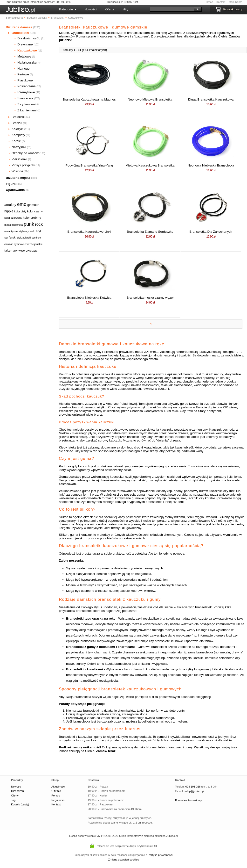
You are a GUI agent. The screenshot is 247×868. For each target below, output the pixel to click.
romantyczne (11, 231)
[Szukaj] (172, 9)
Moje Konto (235, 2)
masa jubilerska (14, 225)
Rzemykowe (26, 92)
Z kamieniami (27, 110)
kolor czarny (35, 211)
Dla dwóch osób (29, 38)
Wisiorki (17, 171)
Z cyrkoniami (27, 104)
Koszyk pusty (233, 9)
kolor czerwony (13, 218)
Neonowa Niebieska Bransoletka (211, 165)
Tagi (14, 800)
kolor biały (20, 211)
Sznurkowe (25, 98)
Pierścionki (19, 159)
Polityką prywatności (160, 855)
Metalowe (24, 56)
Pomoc (209, 2)
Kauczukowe (27, 50)
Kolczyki (17, 129)
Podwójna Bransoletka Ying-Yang (89, 165)
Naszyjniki (19, 147)
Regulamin (58, 800)
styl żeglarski (24, 238)
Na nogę (23, 69)
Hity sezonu (18, 791)
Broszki (17, 123)
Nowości (90, 9)
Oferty (110, 9)
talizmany (11, 250)
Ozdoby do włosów (25, 153)
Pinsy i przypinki (23, 165)
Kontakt (221, 2)
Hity (126, 9)
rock (39, 224)
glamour (33, 205)
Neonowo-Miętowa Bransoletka (150, 99)
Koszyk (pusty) (20, 804)
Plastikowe (25, 80)
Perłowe (23, 74)
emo (22, 204)
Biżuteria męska (18, 178)
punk (29, 224)
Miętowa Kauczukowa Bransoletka (150, 165)
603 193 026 (193, 787)
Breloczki (18, 117)
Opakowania (15, 190)
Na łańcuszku (27, 62)
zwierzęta (32, 251)
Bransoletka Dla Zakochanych (211, 232)
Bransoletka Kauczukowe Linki (89, 232)
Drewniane (25, 44)
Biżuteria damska (19, 27)
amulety (10, 205)
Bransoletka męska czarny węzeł (150, 298)
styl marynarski (27, 231)
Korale (16, 141)
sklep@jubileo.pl (194, 791)
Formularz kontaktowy (189, 800)
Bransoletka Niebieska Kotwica (89, 298)
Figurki (11, 184)
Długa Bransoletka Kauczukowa (211, 99)
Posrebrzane (27, 86)
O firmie (56, 791)
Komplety (18, 135)
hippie (9, 211)
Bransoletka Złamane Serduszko (150, 232)
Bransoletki (20, 33)
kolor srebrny (32, 218)
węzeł (22, 251)
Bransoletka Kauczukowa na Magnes (89, 99)
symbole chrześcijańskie (28, 244)
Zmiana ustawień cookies (123, 860)
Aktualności (58, 787)
